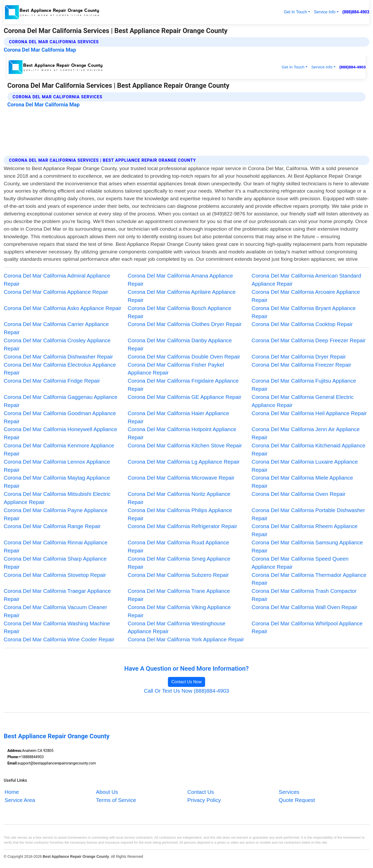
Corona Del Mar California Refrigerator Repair (182, 526)
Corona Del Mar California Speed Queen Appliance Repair (300, 563)
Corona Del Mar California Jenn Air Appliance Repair (306, 433)
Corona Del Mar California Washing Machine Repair (57, 627)
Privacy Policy (204, 800)
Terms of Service (116, 800)
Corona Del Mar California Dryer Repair (299, 357)
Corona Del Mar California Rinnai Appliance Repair (56, 546)
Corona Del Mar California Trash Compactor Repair (304, 595)
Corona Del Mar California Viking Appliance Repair (179, 611)
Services (289, 792)
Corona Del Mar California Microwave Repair (181, 478)
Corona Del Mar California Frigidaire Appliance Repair (183, 385)
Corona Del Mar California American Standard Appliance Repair (306, 280)
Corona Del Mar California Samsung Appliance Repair (307, 546)
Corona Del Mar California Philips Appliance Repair (180, 514)
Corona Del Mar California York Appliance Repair (186, 639)
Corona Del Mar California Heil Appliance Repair (309, 413)
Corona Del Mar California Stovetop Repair (55, 575)
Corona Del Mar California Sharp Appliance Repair (55, 563)
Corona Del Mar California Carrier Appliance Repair (56, 328)
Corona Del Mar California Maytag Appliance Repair (57, 482)
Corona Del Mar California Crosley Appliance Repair (57, 344)
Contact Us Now (186, 682)
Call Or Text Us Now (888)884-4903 (186, 691)
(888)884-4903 (356, 12)
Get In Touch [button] (295, 12)
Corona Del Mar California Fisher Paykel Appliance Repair (176, 369)
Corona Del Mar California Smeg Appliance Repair (179, 563)
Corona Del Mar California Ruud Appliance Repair (178, 546)
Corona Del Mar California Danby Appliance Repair (180, 344)
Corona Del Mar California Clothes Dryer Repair (185, 324)
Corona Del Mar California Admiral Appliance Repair (57, 280)
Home (12, 792)
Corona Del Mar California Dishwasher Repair (58, 357)
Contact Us (201, 792)
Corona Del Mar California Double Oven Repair (184, 357)
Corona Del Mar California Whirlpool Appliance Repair (307, 627)
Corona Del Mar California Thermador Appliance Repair (309, 579)
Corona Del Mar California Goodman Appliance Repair (60, 417)
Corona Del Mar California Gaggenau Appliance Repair (61, 401)
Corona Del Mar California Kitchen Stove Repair (185, 445)
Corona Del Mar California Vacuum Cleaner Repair (55, 611)
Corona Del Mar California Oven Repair (299, 494)
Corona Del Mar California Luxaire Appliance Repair (305, 466)
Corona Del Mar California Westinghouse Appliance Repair (176, 627)
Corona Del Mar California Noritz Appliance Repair (179, 498)
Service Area (20, 800)
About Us (107, 792)
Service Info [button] (325, 12)
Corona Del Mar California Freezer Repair (301, 365)
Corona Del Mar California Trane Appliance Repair (179, 595)
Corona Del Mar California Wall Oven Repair (305, 607)
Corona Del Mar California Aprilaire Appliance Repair (182, 296)
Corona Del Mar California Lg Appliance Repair (183, 462)
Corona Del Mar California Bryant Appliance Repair (304, 312)
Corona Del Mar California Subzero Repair (178, 575)
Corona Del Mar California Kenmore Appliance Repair (59, 449)
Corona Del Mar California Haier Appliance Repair (178, 417)
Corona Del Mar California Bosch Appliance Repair (179, 312)
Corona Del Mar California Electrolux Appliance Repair (60, 369)
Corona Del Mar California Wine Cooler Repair (59, 639)
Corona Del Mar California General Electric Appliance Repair (303, 401)
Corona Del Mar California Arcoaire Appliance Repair (306, 296)
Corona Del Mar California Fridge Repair (52, 381)
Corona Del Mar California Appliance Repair (56, 292)
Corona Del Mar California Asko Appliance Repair (62, 308)
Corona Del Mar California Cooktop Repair (302, 324)
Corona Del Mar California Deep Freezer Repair (309, 340)
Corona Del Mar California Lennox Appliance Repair (57, 466)
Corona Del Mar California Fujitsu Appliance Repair (304, 385)
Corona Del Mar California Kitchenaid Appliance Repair (309, 449)
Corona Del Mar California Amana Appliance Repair (180, 280)
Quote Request (297, 800)
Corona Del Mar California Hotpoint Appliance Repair (182, 433)
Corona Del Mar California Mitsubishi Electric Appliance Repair (57, 498)
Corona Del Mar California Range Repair (52, 526)
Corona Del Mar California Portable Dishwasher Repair (308, 514)
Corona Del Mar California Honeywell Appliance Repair (60, 433)
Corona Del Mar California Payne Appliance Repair (56, 514)
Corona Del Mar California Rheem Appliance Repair (305, 530)
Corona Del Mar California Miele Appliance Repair (302, 482)
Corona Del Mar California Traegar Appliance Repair (57, 595)
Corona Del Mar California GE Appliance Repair (184, 397)
